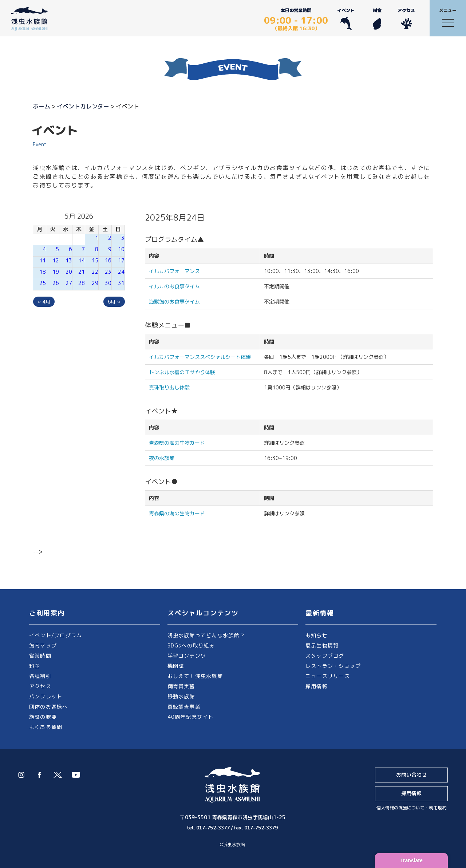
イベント (346, 19)
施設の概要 (43, 717)
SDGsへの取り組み (191, 645)
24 (121, 272)
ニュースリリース (328, 676)
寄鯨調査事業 (184, 707)
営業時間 (40, 656)
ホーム (42, 106)
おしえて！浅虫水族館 (195, 676)
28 (82, 283)
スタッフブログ (325, 656)
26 (56, 283)
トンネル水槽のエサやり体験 (182, 372)
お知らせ (317, 635)
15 (95, 260)
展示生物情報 (322, 645)
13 (69, 260)
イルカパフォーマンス (177, 271)
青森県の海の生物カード (177, 443)
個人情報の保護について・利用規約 (411, 808)
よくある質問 (46, 727)
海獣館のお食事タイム (174, 302)
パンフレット (46, 696)
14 (82, 260)
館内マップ (43, 645)
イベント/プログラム (56, 635)
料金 (377, 19)
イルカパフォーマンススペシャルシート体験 (200, 357)
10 (121, 249)
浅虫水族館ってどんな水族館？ (206, 635)
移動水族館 (181, 696)
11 (43, 260)
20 (69, 272)
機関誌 (176, 666)
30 (108, 283)
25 (43, 283)
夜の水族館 (162, 458)
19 (56, 272)
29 (95, 283)
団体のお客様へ (49, 707)
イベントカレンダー (83, 106)
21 (82, 272)
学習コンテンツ (187, 656)
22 (95, 272)
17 (121, 260)
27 (69, 283)
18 (43, 272)
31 (121, 283)
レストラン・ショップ (333, 666)
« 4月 (44, 302)
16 (108, 260)
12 (56, 260)
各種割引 (40, 676)
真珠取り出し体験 (169, 387)
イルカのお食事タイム (174, 286)
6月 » (114, 302)
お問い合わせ (411, 775)
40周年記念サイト (191, 717)
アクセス (406, 19)
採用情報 (317, 686)
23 (108, 272)
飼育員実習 (181, 686)
